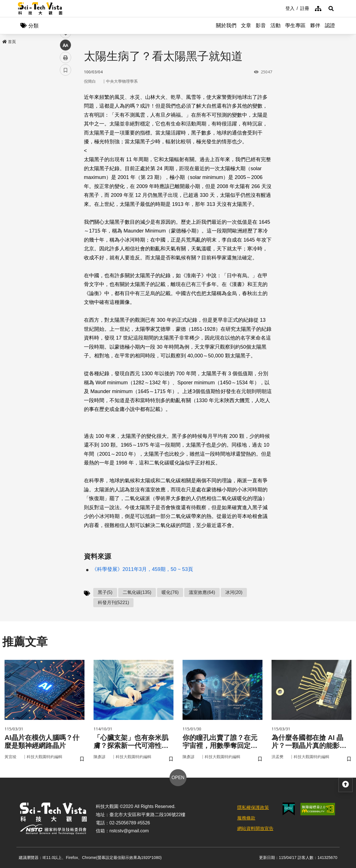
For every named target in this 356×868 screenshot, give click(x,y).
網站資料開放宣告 (255, 828)
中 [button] (65, 146)
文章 (246, 25)
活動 (276, 25)
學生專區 (295, 25)
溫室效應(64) (202, 592)
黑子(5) (105, 592)
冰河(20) (234, 592)
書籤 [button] (65, 170)
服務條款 (246, 818)
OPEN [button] (178, 778)
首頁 (9, 42)
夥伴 (315, 25)
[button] (331, 8)
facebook (66, 108)
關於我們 (226, 25)
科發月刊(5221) (113, 603)
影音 (261, 25)
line (64, 133)
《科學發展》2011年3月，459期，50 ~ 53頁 (142, 569)
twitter (66, 121)
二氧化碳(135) (137, 592)
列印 (65, 158)
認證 (330, 25)
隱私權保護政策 (253, 808)
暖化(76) (170, 592)
